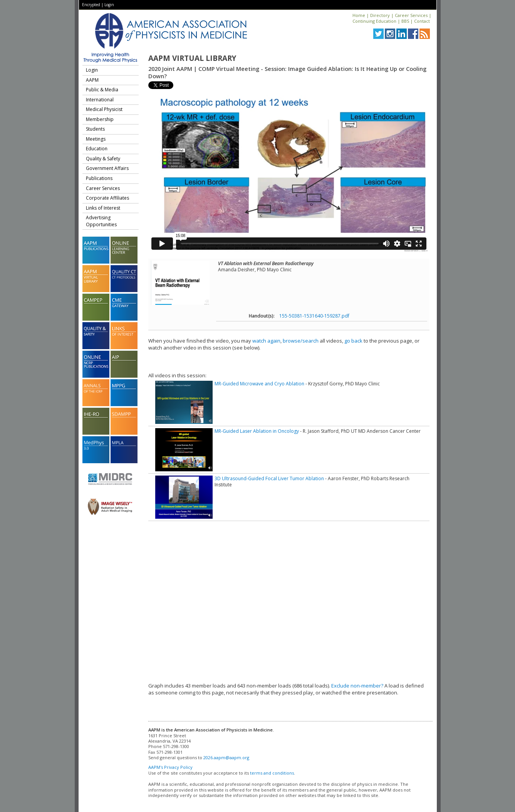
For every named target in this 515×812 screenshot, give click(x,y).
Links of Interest (103, 208)
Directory (380, 15)
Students (95, 129)
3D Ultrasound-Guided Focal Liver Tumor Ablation (269, 478)
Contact (422, 21)
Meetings (96, 139)
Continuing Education (374, 21)
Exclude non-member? (357, 686)
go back (353, 341)
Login (109, 5)
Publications (99, 178)
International (100, 100)
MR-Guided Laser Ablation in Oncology (257, 431)
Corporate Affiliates (107, 198)
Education (97, 149)
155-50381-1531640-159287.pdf (314, 316)
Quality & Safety (103, 159)
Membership (100, 119)
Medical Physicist (104, 109)
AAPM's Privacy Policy (170, 767)
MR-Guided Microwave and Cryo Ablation (259, 384)
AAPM (92, 80)
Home (359, 15)
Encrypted (91, 5)
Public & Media (102, 90)
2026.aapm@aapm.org (226, 757)
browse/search (301, 341)
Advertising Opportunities (101, 221)
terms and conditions (272, 773)
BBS (405, 21)
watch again (266, 341)
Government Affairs (107, 168)
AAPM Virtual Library (192, 58)
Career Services (411, 15)
